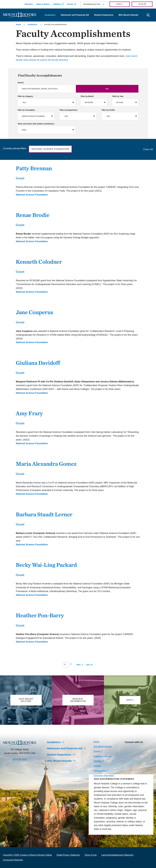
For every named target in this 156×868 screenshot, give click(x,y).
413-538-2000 (20, 759)
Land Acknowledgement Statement (117, 855)
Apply (120, 4)
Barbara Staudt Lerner (44, 514)
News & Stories (43, 4)
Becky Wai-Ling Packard (46, 565)
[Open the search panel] (148, 15)
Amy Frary (29, 413)
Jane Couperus (35, 312)
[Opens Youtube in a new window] (144, 748)
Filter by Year (118, 96)
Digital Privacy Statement (68, 855)
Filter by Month (87, 96)
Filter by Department (68, 110)
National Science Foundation (32, 195)
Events (70, 4)
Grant (20, 178)
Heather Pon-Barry (40, 615)
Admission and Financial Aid (75, 15)
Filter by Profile (108, 110)
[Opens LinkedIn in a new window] (138, 748)
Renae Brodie (33, 215)
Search (21, 83)
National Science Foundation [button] (50, 149)
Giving (96, 742)
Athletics (57, 4)
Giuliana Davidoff (38, 363)
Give (141, 4)
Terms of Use (90, 855)
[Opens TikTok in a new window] (127, 752)
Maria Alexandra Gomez (46, 464)
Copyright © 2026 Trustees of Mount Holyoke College (27, 855)
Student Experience (104, 15)
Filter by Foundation (26, 110)
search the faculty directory (54, 60)
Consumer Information (104, 776)
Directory (29, 4)
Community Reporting (13, 860)
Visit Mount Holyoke (103, 747)
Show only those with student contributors (36, 124)
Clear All (148, 149)
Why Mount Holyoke (128, 15)
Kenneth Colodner (39, 262)
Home (18, 24)
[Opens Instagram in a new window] (127, 748)
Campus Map (100, 771)
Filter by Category (25, 96)
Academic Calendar (103, 756)
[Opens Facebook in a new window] (132, 748)
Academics (50, 15)
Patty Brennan (34, 168)
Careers (97, 766)
